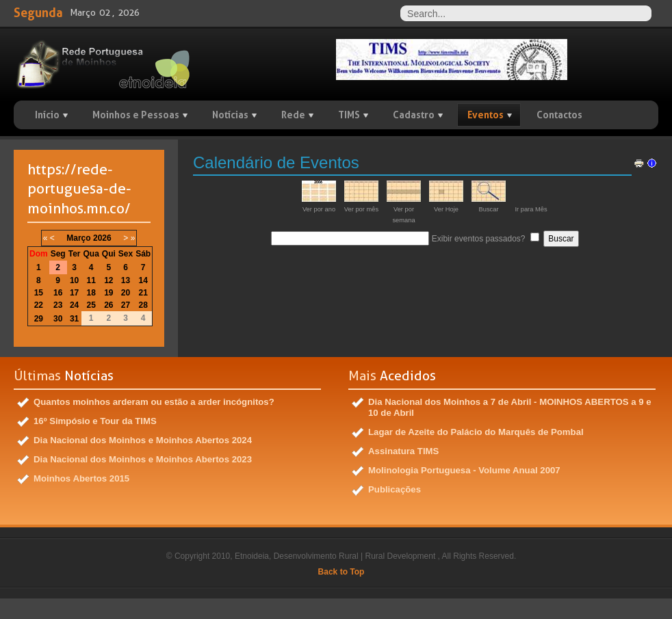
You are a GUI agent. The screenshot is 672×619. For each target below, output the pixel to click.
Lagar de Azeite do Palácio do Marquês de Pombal (476, 432)
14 (143, 280)
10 (74, 280)
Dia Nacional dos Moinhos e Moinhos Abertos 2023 (143, 459)
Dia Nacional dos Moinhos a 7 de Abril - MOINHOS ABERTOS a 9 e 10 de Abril (510, 407)
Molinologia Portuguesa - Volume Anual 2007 (464, 470)
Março (78, 238)
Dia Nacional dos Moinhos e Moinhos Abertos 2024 (143, 440)
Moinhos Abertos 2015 (81, 478)
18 (91, 293)
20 (126, 293)
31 (74, 319)
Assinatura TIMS (403, 451)
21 (143, 293)
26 (108, 305)
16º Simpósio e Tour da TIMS (95, 421)
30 (58, 319)
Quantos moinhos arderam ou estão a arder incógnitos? (154, 402)
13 (126, 280)
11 (91, 280)
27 (126, 305)
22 (39, 305)
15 (39, 293)
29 (39, 319)
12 (108, 280)
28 (143, 305)
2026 (102, 238)
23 (58, 305)
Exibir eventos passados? (479, 239)
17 (74, 293)
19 (108, 293)
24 (74, 305)
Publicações (395, 489)
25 (91, 305)
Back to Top (341, 572)
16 (58, 293)
